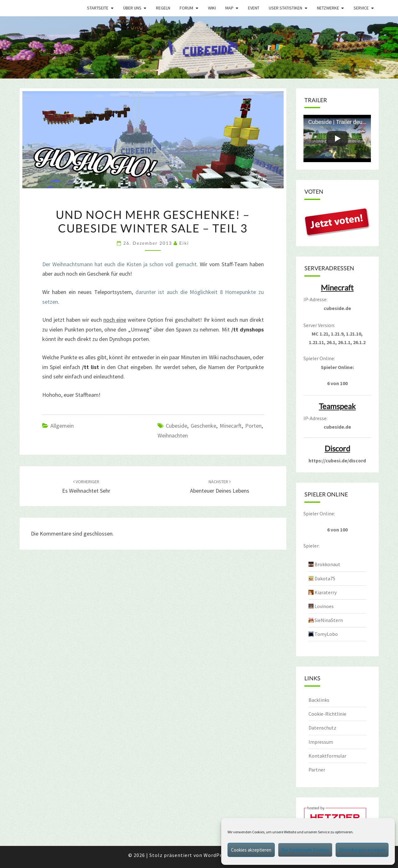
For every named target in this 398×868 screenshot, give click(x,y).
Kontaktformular (327, 756)
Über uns (132, 8)
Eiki (184, 243)
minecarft (231, 426)
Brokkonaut (327, 564)
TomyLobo (326, 634)
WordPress (217, 855)
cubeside (176, 426)
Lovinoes (324, 606)
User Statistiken (286, 8)
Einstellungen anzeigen (362, 850)
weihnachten (173, 435)
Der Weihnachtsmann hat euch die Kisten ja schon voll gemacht (119, 264)
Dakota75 (325, 578)
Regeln (163, 8)
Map (229, 8)
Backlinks (319, 700)
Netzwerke (328, 8)
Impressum (321, 742)
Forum (186, 8)
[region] (199, 47)
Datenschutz (322, 728)
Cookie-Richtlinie (327, 714)
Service (361, 8)
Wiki (212, 8)
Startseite (98, 8)
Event (254, 8)
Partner (317, 770)
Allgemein (62, 426)
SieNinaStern (329, 620)
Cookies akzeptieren (251, 850)
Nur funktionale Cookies (305, 850)
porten (253, 426)
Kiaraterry (326, 592)
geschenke (203, 426)
